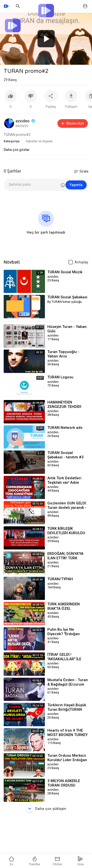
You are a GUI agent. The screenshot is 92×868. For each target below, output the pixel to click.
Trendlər (34, 861)
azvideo (26, 121)
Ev (12, 861)
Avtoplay (81, 262)
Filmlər (57, 861)
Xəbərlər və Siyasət (39, 141)
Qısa (80, 861)
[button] (46, 39)
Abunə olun (72, 123)
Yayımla (76, 185)
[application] (46, 39)
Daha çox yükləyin (46, 809)
